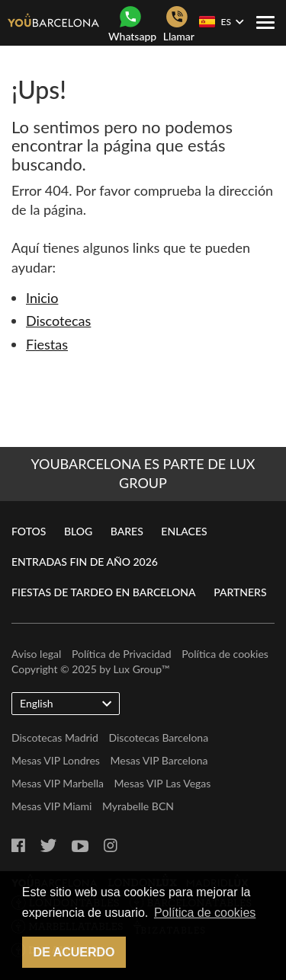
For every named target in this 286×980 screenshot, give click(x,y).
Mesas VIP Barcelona (159, 760)
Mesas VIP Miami (51, 806)
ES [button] (221, 22)
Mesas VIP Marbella (58, 783)
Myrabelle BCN (138, 806)
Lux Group (138, 669)
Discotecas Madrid (55, 737)
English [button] (66, 703)
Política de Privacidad (122, 654)
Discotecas (58, 321)
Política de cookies (225, 654)
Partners (240, 592)
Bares (127, 531)
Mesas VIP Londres (56, 760)
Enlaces (184, 531)
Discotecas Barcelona (158, 737)
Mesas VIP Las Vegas (163, 783)
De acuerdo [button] (74, 952)
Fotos (29, 531)
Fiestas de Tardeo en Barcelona (104, 592)
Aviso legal (36, 654)
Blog (78, 531)
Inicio (42, 298)
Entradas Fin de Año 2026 (85, 562)
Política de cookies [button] (205, 913)
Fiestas (47, 344)
